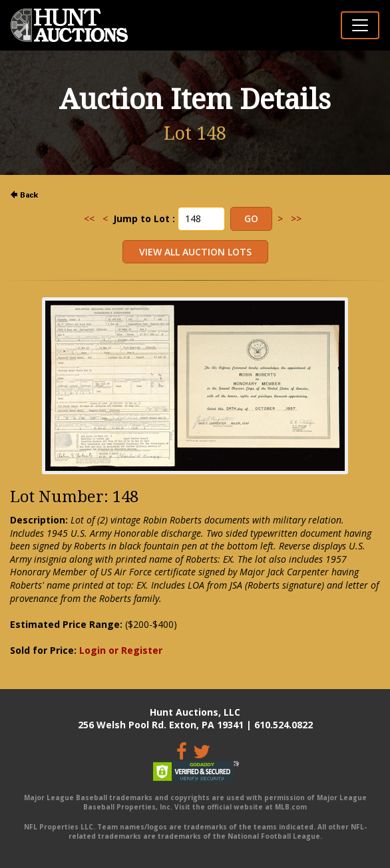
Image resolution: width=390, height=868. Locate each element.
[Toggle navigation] (360, 25)
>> (296, 218)
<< (89, 218)
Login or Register (121, 650)
